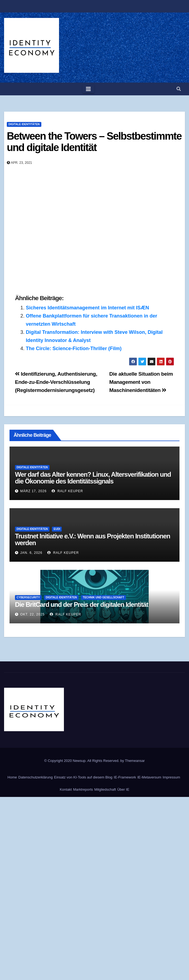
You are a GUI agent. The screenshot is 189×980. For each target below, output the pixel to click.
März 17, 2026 (33, 491)
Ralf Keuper (67, 491)
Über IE (123, 789)
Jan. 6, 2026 (31, 553)
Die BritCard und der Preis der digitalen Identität (81, 604)
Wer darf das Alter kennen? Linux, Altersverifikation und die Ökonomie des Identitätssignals (93, 478)
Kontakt (66, 789)
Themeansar (135, 761)
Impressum (171, 777)
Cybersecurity (28, 597)
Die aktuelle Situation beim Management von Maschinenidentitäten (141, 382)
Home (12, 777)
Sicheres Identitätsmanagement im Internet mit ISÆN (87, 308)
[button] (179, 89)
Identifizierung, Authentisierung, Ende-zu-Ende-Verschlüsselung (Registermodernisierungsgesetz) (56, 382)
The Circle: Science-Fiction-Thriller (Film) (74, 348)
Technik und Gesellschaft (103, 597)
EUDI (57, 529)
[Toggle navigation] (88, 89)
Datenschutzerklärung (35, 777)
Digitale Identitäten (24, 124)
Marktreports (83, 789)
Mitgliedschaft (105, 789)
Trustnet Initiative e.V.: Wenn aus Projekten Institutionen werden (93, 539)
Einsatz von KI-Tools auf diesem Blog (83, 777)
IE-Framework (125, 777)
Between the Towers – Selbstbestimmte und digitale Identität (94, 142)
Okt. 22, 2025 (32, 614)
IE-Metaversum (149, 777)
